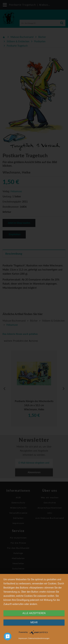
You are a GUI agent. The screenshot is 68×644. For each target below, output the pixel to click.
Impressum (23, 638)
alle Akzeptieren (34, 613)
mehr (34, 622)
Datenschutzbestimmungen (39, 638)
